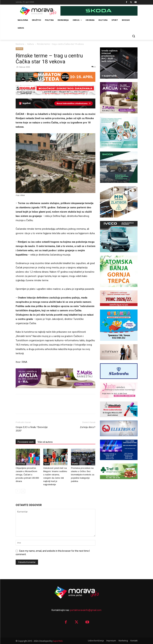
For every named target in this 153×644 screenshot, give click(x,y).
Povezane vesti (26, 442)
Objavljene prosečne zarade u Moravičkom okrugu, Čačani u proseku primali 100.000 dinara (27, 475)
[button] (134, 36)
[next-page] (23, 491)
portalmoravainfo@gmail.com (86, 610)
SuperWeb (58, 641)
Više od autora (45, 442)
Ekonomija (21, 464)
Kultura (31, 44)
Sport (47, 464)
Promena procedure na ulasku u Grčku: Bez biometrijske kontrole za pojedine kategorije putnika (83, 475)
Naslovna (20, 44)
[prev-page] (18, 491)
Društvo (75, 464)
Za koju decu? (88, 427)
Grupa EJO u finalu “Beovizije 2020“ (32, 429)
